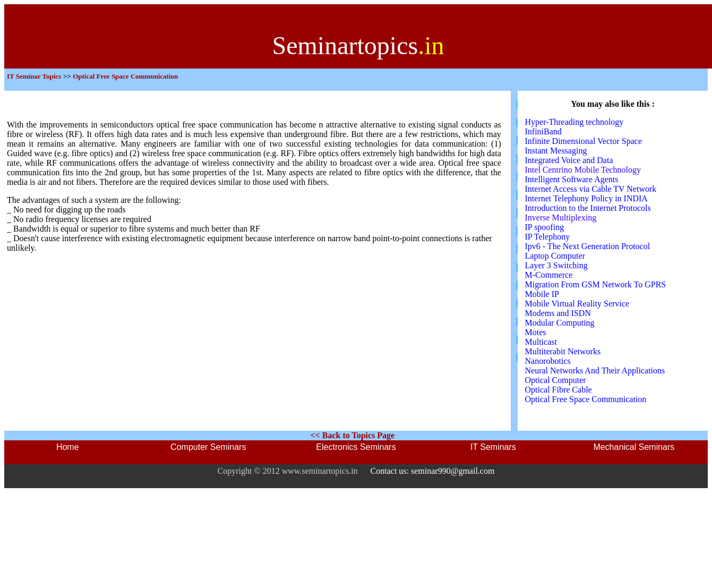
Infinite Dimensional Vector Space (584, 141)
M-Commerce (549, 275)
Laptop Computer (555, 256)
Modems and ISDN (558, 313)
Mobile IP (542, 294)
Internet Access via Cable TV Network (591, 189)
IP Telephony (548, 237)
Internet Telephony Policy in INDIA (586, 198)
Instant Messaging (556, 151)
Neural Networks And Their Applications (595, 370)
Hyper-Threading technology (574, 122)
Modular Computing (560, 323)
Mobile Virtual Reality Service (577, 304)
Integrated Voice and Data (569, 160)
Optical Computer (556, 380)
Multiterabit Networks (563, 351)
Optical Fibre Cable (559, 390)
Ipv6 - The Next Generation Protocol (588, 246)
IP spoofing (545, 227)
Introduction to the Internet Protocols (588, 208)
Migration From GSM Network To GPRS (596, 284)
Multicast (541, 342)
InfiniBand (543, 131)
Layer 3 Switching (556, 265)
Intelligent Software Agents (572, 179)
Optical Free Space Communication (586, 399)
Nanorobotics (548, 361)
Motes (536, 332)
